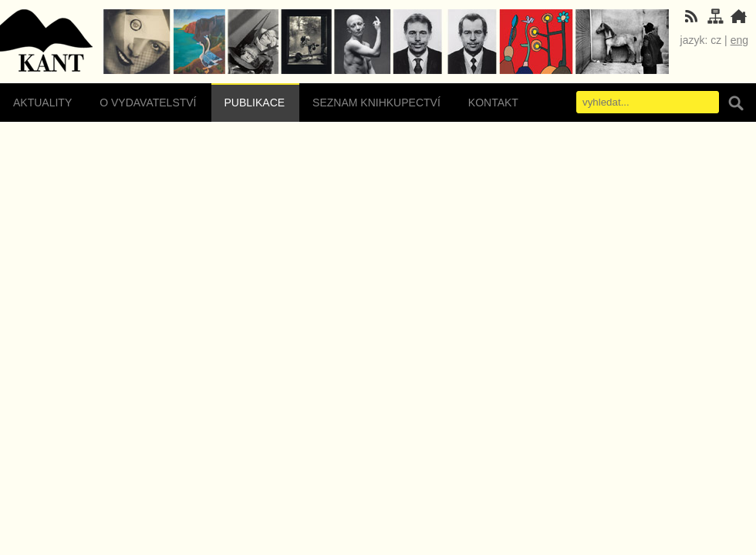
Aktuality (42, 103)
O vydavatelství (148, 103)
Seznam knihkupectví (376, 103)
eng (739, 40)
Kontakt (493, 103)
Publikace (255, 103)
